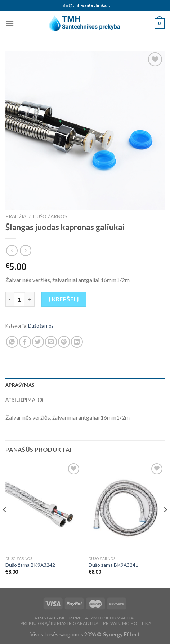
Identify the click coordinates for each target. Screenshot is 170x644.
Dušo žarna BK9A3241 (113, 565)
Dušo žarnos (50, 216)
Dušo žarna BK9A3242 (30, 565)
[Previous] (5, 524)
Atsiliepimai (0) (24, 400)
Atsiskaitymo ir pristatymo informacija (84, 618)
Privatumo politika (127, 623)
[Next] (165, 524)
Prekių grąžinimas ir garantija (60, 623)
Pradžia (16, 216)
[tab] (85, 385)
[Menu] (10, 23)
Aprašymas (20, 385)
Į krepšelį (64, 299)
